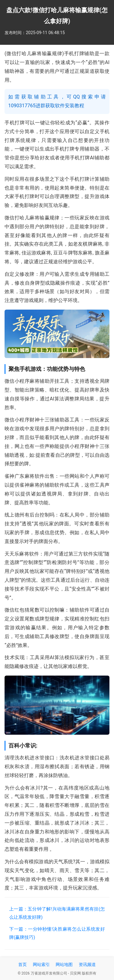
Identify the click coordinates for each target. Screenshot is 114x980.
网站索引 (41, 964)
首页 (22, 964)
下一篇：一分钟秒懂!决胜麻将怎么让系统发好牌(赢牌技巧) (57, 933)
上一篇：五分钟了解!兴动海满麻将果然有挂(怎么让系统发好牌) (57, 913)
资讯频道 (87, 964)
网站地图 (64, 964)
